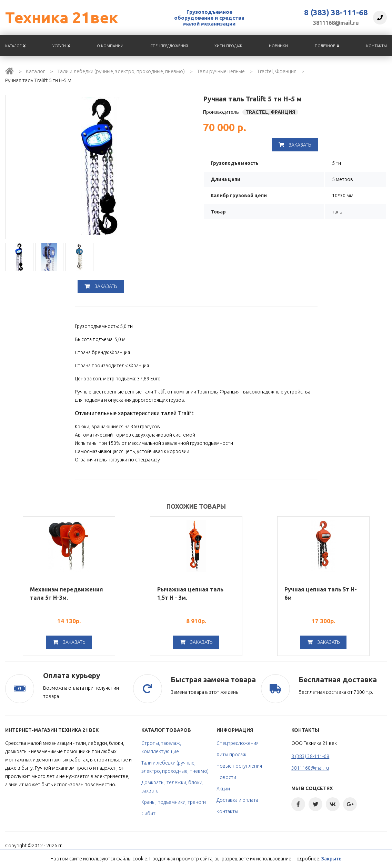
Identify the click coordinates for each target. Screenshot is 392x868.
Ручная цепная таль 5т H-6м (321, 593)
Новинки (278, 46)
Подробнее (306, 859)
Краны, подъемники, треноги (174, 802)
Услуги (61, 46)
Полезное (327, 46)
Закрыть (331, 859)
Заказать (101, 286)
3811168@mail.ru (336, 23)
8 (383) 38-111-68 (336, 12)
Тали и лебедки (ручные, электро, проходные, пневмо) (121, 71)
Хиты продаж (228, 46)
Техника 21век (62, 17)
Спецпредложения (169, 46)
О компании (110, 46)
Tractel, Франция (277, 71)
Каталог (15, 46)
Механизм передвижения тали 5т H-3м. (67, 593)
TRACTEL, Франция (270, 112)
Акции (223, 789)
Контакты (376, 46)
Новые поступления (239, 766)
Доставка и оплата (237, 800)
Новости (226, 777)
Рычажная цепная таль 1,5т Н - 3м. (190, 593)
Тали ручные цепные (221, 71)
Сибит (148, 814)
